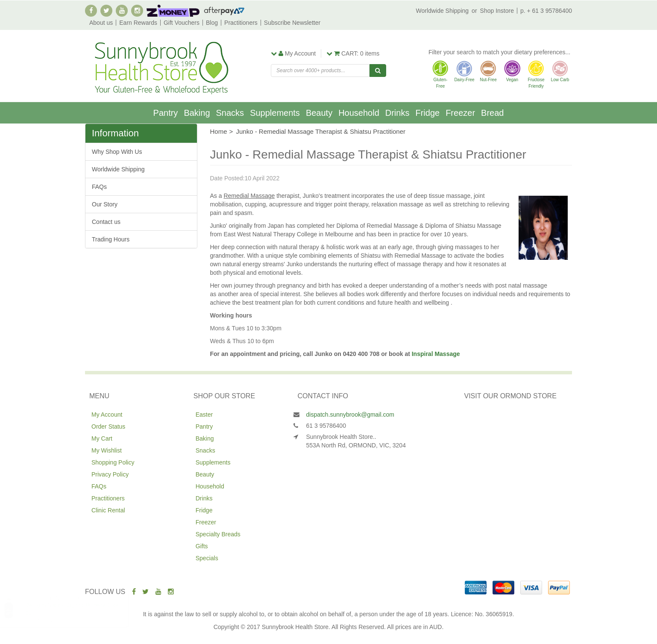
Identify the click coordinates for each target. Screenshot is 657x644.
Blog (212, 23)
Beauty (319, 113)
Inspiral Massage (436, 354)
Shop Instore (497, 11)
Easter (204, 415)
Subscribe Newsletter (292, 23)
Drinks (397, 113)
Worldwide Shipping (442, 11)
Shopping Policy (113, 462)
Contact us (106, 222)
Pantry (166, 113)
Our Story (105, 204)
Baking (197, 113)
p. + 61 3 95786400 (546, 11)
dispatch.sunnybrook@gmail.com (350, 415)
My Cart (102, 438)
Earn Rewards (138, 23)
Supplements (275, 113)
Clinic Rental (108, 510)
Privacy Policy (110, 474)
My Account (107, 415)
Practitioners (241, 23)
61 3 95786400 (326, 426)
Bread (492, 113)
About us (101, 23)
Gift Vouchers (182, 23)
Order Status (108, 426)
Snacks (230, 113)
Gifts (202, 546)
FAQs (99, 187)
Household (359, 113)
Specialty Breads (218, 534)
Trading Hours (111, 239)
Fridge (427, 113)
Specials (207, 558)
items (353, 53)
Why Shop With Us (117, 152)
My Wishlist (107, 450)
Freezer (460, 113)
